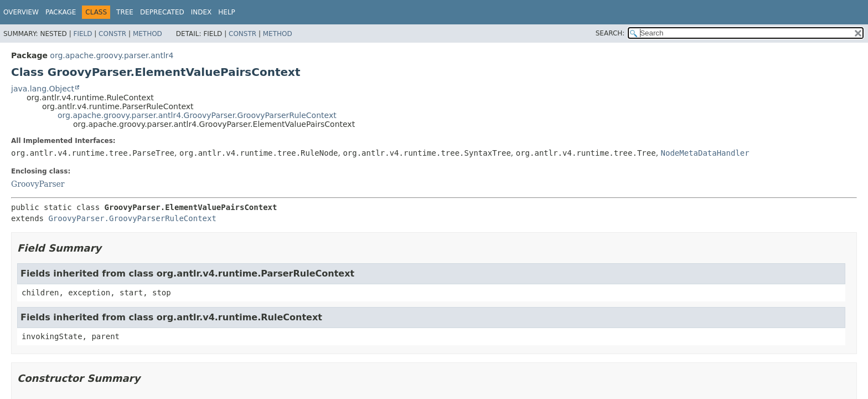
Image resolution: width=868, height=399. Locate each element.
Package (61, 12)
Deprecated (162, 12)
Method (148, 34)
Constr (112, 34)
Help (227, 12)
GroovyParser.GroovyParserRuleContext (132, 218)
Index (201, 12)
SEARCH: (610, 33)
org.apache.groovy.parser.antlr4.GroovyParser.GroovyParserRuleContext (197, 115)
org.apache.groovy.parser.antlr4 (112, 55)
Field (82, 34)
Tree (125, 12)
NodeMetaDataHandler (705, 153)
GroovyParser (38, 184)
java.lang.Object (43, 89)
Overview (21, 12)
